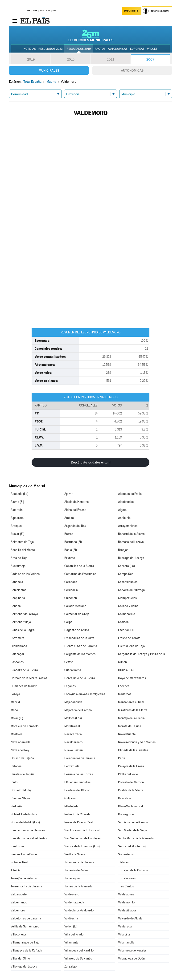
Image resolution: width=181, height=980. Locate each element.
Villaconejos (19, 934)
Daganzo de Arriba (77, 630)
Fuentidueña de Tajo (131, 646)
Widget (152, 49)
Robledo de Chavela (77, 814)
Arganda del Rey (75, 526)
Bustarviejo (18, 566)
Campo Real (126, 574)
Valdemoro (18, 910)
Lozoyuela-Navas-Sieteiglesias (85, 694)
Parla (122, 758)
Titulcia (16, 870)
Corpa (68, 622)
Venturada (125, 926)
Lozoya (15, 694)
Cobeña (16, 606)
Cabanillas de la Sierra (79, 566)
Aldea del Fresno (75, 510)
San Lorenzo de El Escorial (82, 830)
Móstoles (16, 734)
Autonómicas (132, 70)
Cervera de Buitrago (131, 590)
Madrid (15, 702)
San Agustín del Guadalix (134, 822)
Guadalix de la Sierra (24, 670)
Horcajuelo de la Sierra (80, 678)
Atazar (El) (17, 534)
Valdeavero (72, 894)
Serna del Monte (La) (132, 846)
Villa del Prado (74, 934)
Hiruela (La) (126, 670)
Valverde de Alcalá (130, 918)
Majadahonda (73, 702)
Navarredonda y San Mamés (137, 742)
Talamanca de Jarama (79, 862)
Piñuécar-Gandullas (77, 782)
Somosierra (126, 854)
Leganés (70, 686)
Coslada (123, 622)
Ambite (69, 518)
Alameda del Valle (130, 494)
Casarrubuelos (128, 582)
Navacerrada (73, 734)
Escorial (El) (126, 630)
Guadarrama (73, 670)
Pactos (100, 49)
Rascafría (124, 798)
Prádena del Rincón (77, 790)
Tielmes (123, 862)
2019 (31, 59)
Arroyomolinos (128, 526)
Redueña (16, 806)
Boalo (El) (71, 550)
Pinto (14, 782)
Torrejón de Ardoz (76, 870)
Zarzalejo (70, 966)
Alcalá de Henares (76, 502)
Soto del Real (19, 862)
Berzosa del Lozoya (131, 542)
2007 (150, 59)
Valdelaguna (126, 894)
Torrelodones (127, 878)
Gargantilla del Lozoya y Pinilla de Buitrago (143, 654)
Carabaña (71, 582)
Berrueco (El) (73, 542)
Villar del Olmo (20, 958)
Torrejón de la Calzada (133, 870)
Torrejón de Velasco (24, 878)
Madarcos (125, 694)
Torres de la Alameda (78, 886)
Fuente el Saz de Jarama (81, 646)
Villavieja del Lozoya (24, 966)
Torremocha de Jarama (26, 886)
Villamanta (71, 942)
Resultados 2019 (79, 49)
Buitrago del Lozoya (131, 558)
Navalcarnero (73, 742)
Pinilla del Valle (128, 774)
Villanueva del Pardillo (79, 950)
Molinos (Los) (73, 718)
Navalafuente (127, 734)
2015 (71, 59)
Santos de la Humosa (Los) (82, 846)
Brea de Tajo (19, 558)
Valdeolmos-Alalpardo (79, 910)
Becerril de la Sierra (131, 534)
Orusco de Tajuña (22, 758)
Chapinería (18, 598)
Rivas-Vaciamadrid (130, 806)
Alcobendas (126, 502)
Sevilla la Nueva (75, 854)
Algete (122, 510)
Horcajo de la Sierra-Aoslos (29, 678)
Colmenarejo (127, 614)
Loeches (124, 686)
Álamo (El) (17, 502)
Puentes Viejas (20, 798)
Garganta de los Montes (80, 654)
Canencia (17, 582)
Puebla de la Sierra (131, 790)
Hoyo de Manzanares (132, 678)
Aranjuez (16, 526)
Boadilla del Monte (23, 550)
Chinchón (71, 598)
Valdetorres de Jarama (26, 918)
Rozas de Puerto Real (78, 822)
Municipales (49, 70)
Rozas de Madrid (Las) (25, 822)
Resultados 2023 (51, 49)
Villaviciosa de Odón (131, 958)
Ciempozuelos (127, 598)
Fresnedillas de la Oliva (79, 638)
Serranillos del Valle (24, 854)
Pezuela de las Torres (79, 774)
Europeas (137, 49)
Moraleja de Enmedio (25, 726)
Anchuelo (124, 518)
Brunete (70, 558)
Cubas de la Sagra (23, 630)
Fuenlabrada (19, 646)
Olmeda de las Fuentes (133, 750)
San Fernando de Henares (28, 830)
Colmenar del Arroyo (24, 614)
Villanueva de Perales (132, 950)
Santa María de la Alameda (136, 838)
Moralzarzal (72, 726)
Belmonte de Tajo (22, 542)
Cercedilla (71, 590)
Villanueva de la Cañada (26, 950)
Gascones (17, 662)
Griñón (122, 662)
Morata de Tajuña (130, 726)
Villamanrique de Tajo (25, 942)
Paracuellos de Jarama (80, 758)
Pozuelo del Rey (21, 790)
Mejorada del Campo (78, 710)
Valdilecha (71, 918)
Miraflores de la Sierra (133, 710)
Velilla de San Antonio (25, 926)
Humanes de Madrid (24, 686)
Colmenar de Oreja (77, 614)
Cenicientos (18, 590)
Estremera (18, 638)
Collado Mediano (75, 606)
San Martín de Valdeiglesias (29, 838)
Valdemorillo (126, 902)
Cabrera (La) (126, 566)
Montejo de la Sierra (131, 718)
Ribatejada (71, 806)
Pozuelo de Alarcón (131, 782)
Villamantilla (126, 942)
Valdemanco (19, 902)
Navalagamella (21, 742)
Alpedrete (17, 518)
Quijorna (70, 798)
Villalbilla (124, 934)
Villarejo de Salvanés (78, 958)
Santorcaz (17, 846)
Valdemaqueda (74, 902)
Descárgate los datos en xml (91, 462)
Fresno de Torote (129, 638)
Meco (14, 710)
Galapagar (17, 654)
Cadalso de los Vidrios (25, 574)
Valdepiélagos (127, 910)
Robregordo (126, 814)
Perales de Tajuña (23, 774)
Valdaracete (19, 894)
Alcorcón (17, 510)
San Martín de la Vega (132, 830)
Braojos (123, 550)
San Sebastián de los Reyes (82, 838)
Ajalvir (68, 494)
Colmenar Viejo (21, 622)
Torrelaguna (72, 878)
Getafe (69, 662)
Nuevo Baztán (74, 750)
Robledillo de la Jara (24, 814)
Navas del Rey (20, 750)
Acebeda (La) (19, 494)
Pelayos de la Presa (131, 766)
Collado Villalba (128, 606)
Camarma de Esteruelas (80, 574)
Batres (69, 534)
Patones (16, 766)
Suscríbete (131, 11)
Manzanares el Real (131, 702)
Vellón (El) (71, 926)
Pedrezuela (72, 766)
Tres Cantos (126, 886)
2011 (110, 59)
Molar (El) (17, 718)
